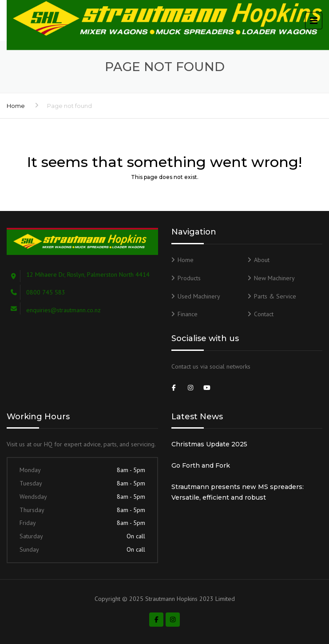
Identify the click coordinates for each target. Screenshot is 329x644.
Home (16, 106)
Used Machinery (199, 296)
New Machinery (274, 278)
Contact (264, 314)
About (262, 260)
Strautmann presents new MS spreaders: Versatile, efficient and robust (238, 492)
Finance (188, 314)
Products (189, 278)
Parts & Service (275, 296)
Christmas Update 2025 (209, 444)
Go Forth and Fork (201, 465)
